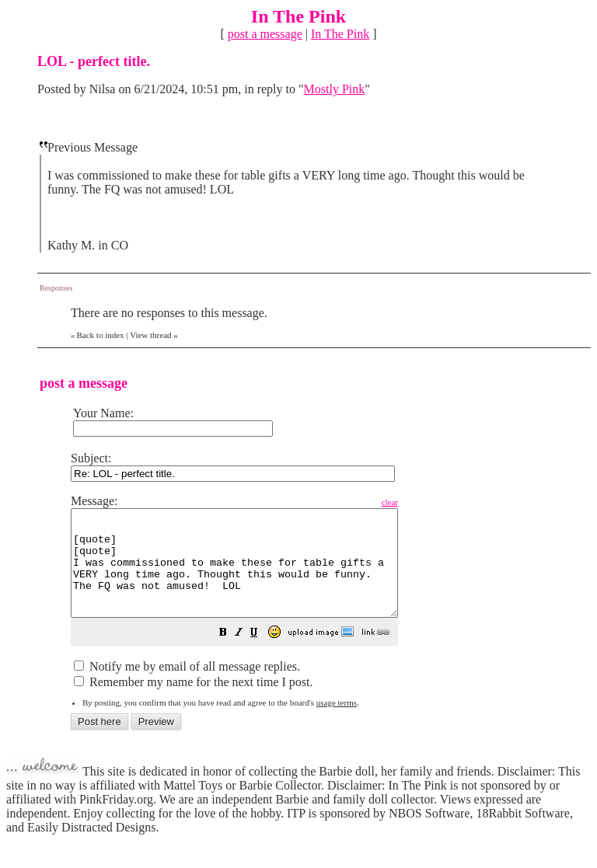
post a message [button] (265, 34)
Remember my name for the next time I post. (193, 703)
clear (429, 502)
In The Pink (340, 34)
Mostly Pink (335, 89)
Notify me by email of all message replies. (187, 687)
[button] (262, 655)
